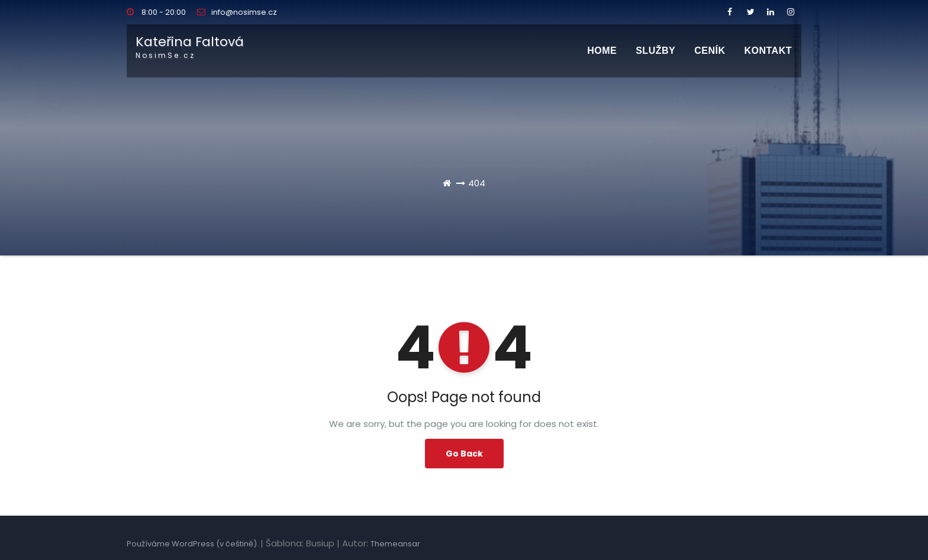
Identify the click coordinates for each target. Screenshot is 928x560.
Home (602, 51)
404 (477, 183)
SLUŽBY (655, 51)
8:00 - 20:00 (156, 12)
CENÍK (710, 51)
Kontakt (768, 51)
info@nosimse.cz (237, 12)
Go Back (464, 454)
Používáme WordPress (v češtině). (194, 544)
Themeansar (395, 544)
